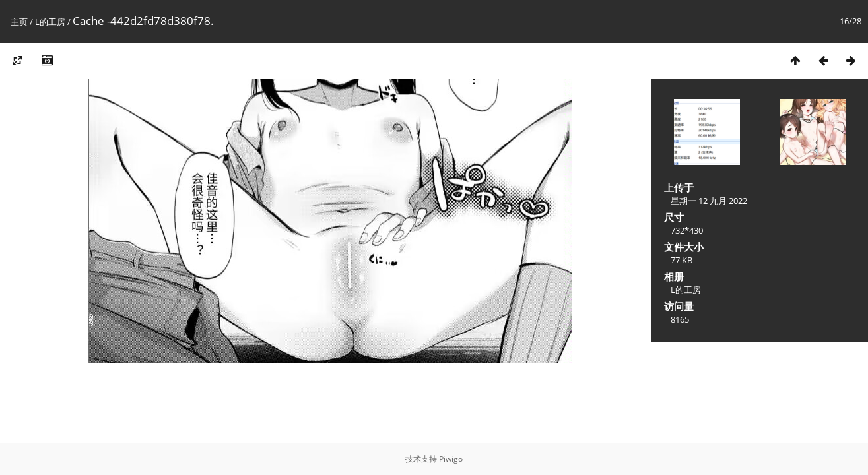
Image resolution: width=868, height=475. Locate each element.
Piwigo (451, 459)
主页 (19, 22)
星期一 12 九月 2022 (709, 201)
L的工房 (50, 22)
